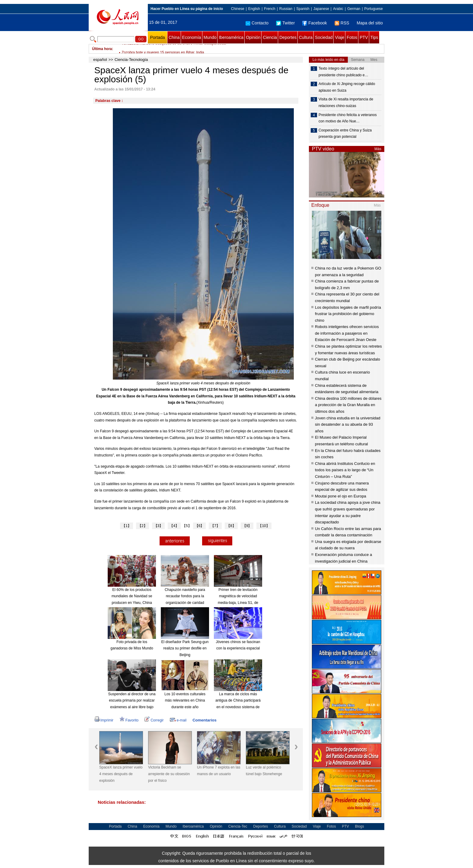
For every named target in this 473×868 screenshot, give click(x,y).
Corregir (154, 720)
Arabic (338, 9)
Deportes (288, 37)
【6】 (200, 526)
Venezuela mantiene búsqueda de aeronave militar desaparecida (174, 49)
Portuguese (374, 9)
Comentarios (204, 720)
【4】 (174, 526)
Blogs (360, 826)
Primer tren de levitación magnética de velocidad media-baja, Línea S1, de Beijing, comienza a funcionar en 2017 (238, 603)
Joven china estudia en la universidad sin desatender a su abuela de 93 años (348, 425)
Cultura (306, 37)
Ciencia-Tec (238, 826)
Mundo (210, 37)
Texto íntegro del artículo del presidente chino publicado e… (343, 72)
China (174, 37)
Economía (192, 37)
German (354, 9)
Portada (157, 37)
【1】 (127, 526)
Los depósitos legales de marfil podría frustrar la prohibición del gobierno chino (348, 314)
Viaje (340, 37)
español (100, 60)
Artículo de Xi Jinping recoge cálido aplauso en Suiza (347, 87)
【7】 (215, 526)
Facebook (314, 23)
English (254, 9)
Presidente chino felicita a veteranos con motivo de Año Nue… (348, 118)
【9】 (247, 526)
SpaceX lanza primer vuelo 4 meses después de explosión (121, 774)
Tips (374, 37)
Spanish (303, 9)
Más (378, 149)
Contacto (257, 23)
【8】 (231, 526)
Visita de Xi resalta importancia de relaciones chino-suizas (346, 103)
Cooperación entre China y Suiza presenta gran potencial (345, 134)
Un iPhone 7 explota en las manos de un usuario (219, 771)
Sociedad (324, 37)
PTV (364, 37)
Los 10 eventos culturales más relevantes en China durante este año (185, 701)
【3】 (159, 526)
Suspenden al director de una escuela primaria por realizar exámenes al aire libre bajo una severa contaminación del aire (132, 707)
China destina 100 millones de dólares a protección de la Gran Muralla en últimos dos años (348, 405)
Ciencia (270, 37)
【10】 (264, 526)
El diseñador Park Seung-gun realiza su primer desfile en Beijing (185, 648)
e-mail (178, 720)
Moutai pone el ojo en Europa (341, 496)
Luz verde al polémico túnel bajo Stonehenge (264, 771)
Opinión (253, 37)
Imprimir (104, 720)
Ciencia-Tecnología (131, 60)
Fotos (352, 37)
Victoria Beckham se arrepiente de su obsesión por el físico (169, 774)
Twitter (285, 23)
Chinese (238, 9)
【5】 (187, 526)
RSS (342, 23)
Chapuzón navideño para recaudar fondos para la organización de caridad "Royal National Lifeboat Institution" (185, 603)
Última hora (102, 49)
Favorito (129, 720)
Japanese (321, 9)
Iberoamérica (231, 37)
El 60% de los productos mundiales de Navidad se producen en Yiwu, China (132, 596)
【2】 (143, 526)
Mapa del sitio (370, 23)
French (270, 9)
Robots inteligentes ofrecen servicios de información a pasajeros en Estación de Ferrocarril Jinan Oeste (347, 333)
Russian (286, 9)
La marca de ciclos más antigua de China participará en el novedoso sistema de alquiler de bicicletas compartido (238, 707)
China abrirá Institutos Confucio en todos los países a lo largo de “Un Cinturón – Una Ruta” (345, 470)
